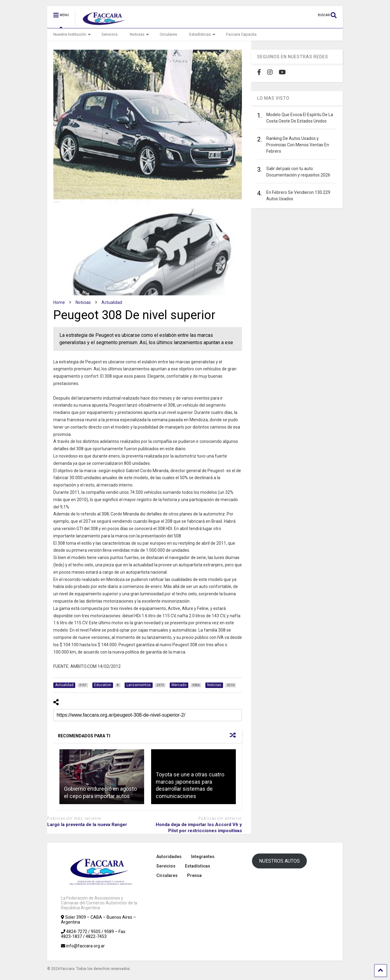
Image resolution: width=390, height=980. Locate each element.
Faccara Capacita (241, 34)
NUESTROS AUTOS (279, 861)
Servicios (110, 34)
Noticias (139, 34)
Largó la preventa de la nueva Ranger (87, 825)
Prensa (194, 875)
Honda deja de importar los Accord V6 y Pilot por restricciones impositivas (199, 828)
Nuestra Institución (72, 34)
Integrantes (203, 857)
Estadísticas (202, 34)
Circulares (168, 34)
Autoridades (169, 857)
